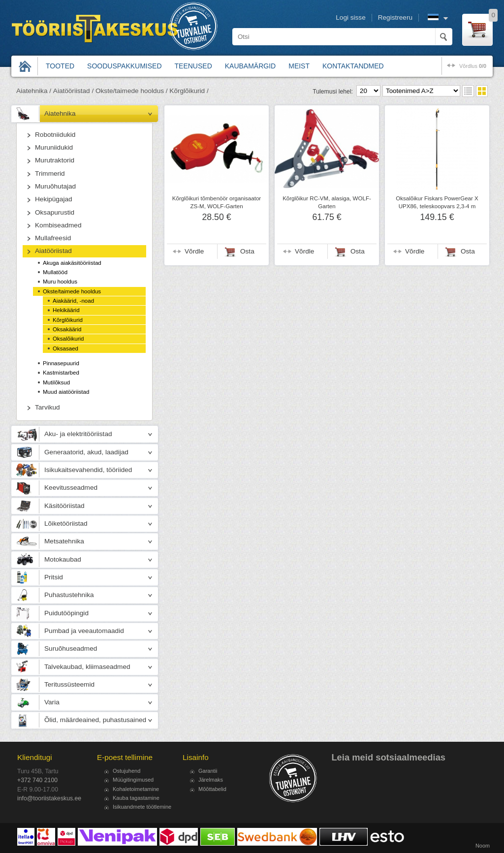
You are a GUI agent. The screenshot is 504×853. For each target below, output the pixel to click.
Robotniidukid (55, 135)
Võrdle (194, 251)
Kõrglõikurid (68, 320)
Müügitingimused (133, 780)
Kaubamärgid (250, 66)
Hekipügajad (54, 199)
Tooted (60, 66)
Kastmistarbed (61, 373)
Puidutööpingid (66, 613)
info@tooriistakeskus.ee (49, 798)
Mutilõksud (56, 382)
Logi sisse (350, 17)
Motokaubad (63, 559)
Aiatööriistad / (73, 91)
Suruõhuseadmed (71, 648)
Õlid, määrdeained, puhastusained (95, 720)
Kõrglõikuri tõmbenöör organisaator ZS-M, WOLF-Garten (217, 202)
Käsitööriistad (64, 506)
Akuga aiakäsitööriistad (72, 263)
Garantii (208, 771)
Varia (52, 702)
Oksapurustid (55, 212)
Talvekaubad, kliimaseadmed (87, 667)
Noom (483, 846)
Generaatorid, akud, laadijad (86, 452)
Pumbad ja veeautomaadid (84, 631)
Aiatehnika (60, 113)
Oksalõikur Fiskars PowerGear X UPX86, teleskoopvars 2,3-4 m (437, 202)
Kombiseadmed (58, 225)
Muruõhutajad (55, 186)
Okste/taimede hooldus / (132, 91)
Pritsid (54, 577)
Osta (247, 251)
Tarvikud (47, 407)
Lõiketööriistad (66, 523)
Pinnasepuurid (61, 363)
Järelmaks (211, 780)
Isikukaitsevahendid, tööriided (88, 470)
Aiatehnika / (34, 91)
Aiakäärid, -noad (73, 301)
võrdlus (473, 66)
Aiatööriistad (53, 251)
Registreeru (395, 17)
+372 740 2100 (37, 780)
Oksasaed (65, 348)
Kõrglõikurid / (189, 91)
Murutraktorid (55, 160)
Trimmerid (50, 174)
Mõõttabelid (212, 789)
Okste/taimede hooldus (72, 291)
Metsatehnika (64, 541)
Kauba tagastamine (136, 798)
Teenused (193, 66)
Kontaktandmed (353, 66)
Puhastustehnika (69, 595)
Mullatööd (55, 272)
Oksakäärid (67, 329)
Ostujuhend (126, 771)
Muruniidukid (54, 147)
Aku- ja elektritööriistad (78, 434)
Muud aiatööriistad (66, 392)
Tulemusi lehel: (333, 92)
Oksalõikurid (68, 339)
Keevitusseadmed (71, 488)
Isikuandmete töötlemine (142, 807)
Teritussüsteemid (69, 684)
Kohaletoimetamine (136, 789)
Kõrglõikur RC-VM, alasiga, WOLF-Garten (327, 202)
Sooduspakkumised (124, 66)
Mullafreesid (53, 238)
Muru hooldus (60, 282)
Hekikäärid (66, 310)
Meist (299, 66)
